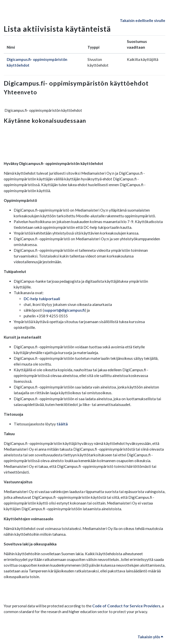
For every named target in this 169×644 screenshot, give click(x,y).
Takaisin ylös (150, 637)
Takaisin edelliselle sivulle (143, 20)
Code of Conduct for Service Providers (126, 606)
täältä (62, 424)
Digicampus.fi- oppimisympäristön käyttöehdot (76, 83)
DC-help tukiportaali (42, 299)
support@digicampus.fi (64, 310)
